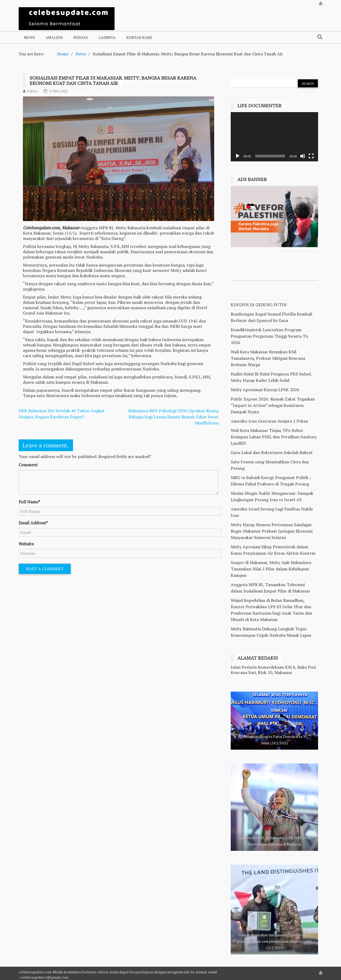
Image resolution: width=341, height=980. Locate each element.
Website (26, 544)
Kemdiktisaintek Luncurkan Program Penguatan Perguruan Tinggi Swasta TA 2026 (269, 336)
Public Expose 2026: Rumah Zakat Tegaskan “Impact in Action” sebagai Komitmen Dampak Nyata (273, 405)
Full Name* (29, 502)
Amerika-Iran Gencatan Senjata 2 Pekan (269, 421)
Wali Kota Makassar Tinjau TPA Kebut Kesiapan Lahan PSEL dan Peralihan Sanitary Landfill (274, 437)
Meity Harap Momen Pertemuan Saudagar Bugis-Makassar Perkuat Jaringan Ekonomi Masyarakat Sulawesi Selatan (272, 531)
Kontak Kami (139, 37)
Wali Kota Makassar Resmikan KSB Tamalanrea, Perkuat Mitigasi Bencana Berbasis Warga (268, 358)
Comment (28, 465)
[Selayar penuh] (311, 156)
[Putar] (238, 156)
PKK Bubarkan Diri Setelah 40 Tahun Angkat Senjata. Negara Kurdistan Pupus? (62, 414)
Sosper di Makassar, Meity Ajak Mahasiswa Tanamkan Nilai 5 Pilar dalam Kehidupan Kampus (271, 569)
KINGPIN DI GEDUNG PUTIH (259, 305)
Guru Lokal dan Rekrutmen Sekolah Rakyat (272, 452)
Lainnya (107, 37)
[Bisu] (303, 156)
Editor (32, 91)
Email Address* (33, 523)
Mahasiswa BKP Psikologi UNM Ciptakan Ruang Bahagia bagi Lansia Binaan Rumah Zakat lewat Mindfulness (173, 417)
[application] (274, 137)
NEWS (29, 37)
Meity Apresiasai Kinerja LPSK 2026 (265, 390)
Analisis (54, 37)
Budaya (81, 37)
